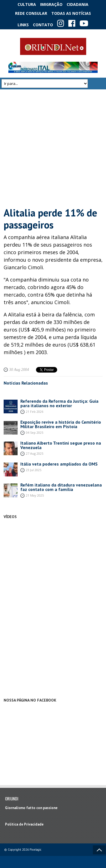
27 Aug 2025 (35, 453)
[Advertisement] (52, 148)
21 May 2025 (35, 495)
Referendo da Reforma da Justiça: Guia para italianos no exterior (59, 403)
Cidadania (78, 4)
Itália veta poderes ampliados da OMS (59, 464)
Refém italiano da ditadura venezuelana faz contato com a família (61, 487)
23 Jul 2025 (34, 470)
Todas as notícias (71, 13)
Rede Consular (31, 13)
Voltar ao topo (99, 850)
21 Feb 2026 (35, 412)
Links (23, 25)
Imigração (51, 4)
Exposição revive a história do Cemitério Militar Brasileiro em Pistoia (61, 424)
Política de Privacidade (24, 824)
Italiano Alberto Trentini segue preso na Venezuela (61, 445)
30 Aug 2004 (19, 370)
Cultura (27, 4)
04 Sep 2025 (35, 432)
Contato (43, 25)
